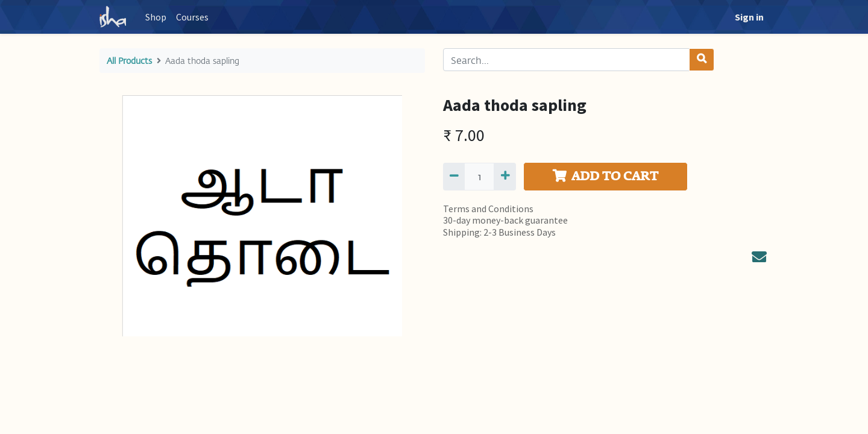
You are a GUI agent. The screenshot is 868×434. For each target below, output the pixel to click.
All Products (129, 61)
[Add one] (505, 177)
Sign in (749, 17)
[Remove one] (454, 177)
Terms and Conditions (488, 209)
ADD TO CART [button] (605, 176)
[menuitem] (156, 17)
